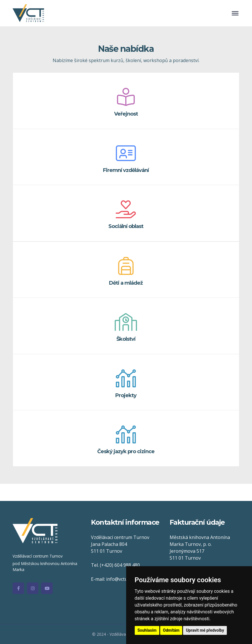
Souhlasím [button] (147, 630)
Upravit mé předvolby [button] (205, 630)
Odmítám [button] (171, 630)
